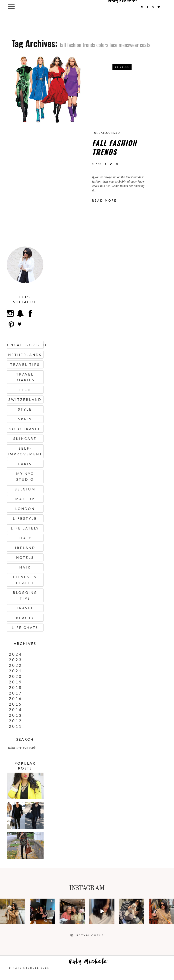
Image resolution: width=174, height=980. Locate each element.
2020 (16, 676)
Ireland (25, 548)
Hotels (25, 557)
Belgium (25, 489)
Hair (25, 567)
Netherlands (25, 355)
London (25, 509)
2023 (16, 660)
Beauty (25, 618)
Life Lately (25, 528)
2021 (16, 671)
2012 (16, 721)
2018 (16, 688)
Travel (25, 608)
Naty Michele (88, 962)
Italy (25, 538)
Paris (25, 464)
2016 (16, 699)
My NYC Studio (25, 476)
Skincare (25, 439)
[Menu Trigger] (11, 6)
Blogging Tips (25, 595)
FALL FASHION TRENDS (114, 147)
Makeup (25, 499)
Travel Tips (25, 364)
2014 (16, 710)
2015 (16, 704)
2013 (16, 715)
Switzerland (25, 399)
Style (25, 409)
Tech (25, 390)
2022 (16, 665)
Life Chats (25, 628)
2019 (16, 682)
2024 (16, 654)
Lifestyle (25, 518)
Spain (25, 419)
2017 (16, 693)
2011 (16, 726)
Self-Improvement (25, 451)
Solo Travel (25, 429)
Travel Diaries (25, 377)
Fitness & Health (25, 580)
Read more (104, 201)
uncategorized (107, 133)
